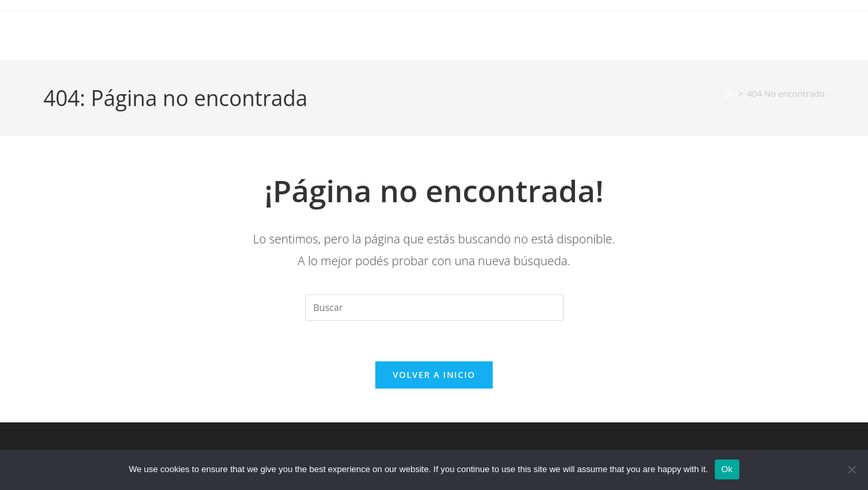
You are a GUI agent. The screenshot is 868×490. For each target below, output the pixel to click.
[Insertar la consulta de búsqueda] (434, 308)
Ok (727, 469)
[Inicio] (730, 93)
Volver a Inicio (434, 375)
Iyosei (64, 35)
